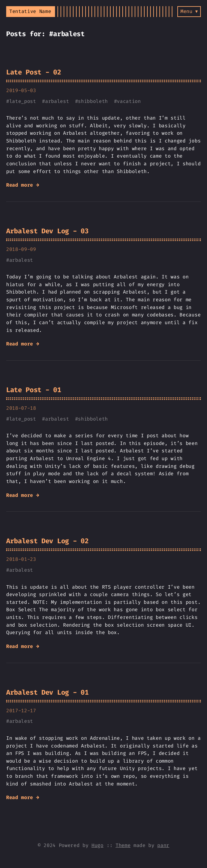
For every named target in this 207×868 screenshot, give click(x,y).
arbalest (57, 101)
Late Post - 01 (34, 390)
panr (163, 845)
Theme (123, 845)
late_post (23, 101)
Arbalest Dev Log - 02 (47, 541)
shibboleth (93, 101)
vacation (129, 101)
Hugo (97, 845)
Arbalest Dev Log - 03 (47, 231)
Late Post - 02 (34, 72)
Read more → (23, 185)
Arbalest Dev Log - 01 (47, 692)
